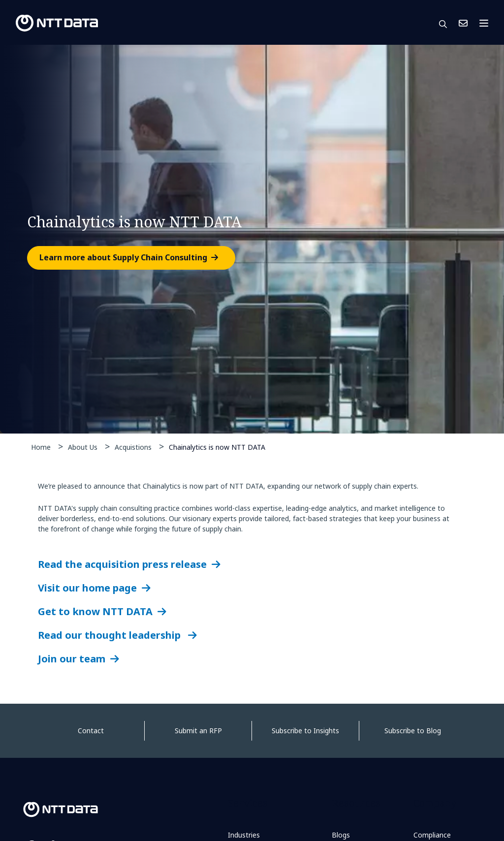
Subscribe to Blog (413, 731)
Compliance (432, 835)
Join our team (72, 659)
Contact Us (463, 23)
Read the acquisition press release (122, 564)
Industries (244, 835)
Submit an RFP (198, 731)
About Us (83, 447)
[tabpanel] (252, 239)
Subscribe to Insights (305, 731)
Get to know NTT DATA (95, 611)
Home (41, 447)
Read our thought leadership (110, 635)
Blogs (341, 835)
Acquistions (133, 447)
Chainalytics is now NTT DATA (217, 447)
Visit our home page (87, 588)
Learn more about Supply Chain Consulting (123, 258)
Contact (91, 731)
